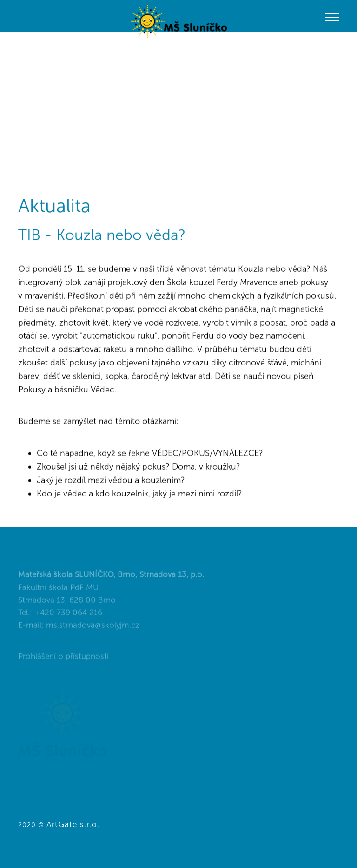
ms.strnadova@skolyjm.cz (93, 628)
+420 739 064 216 (68, 616)
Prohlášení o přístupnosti (63, 659)
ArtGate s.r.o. (73, 824)
